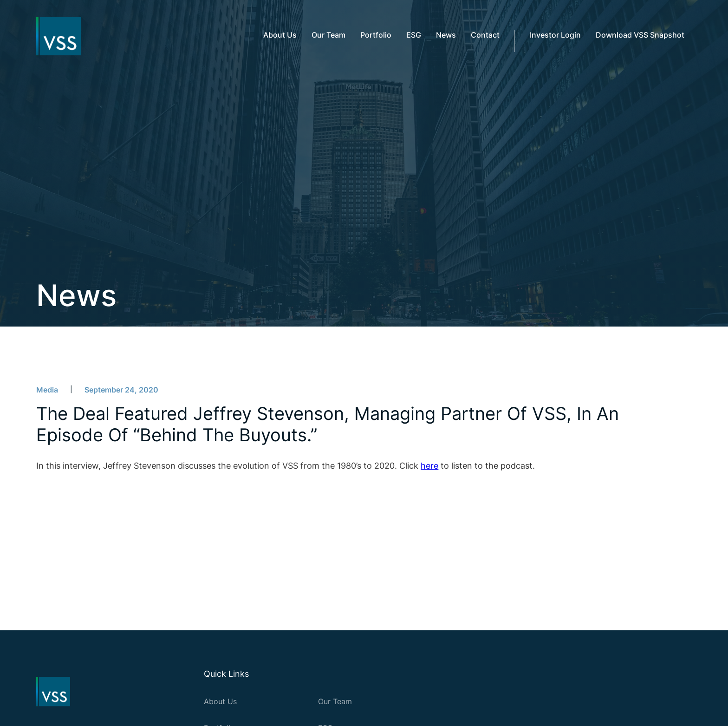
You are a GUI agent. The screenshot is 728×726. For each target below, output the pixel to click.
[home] (55, 36)
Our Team (335, 701)
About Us (220, 701)
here (429, 466)
